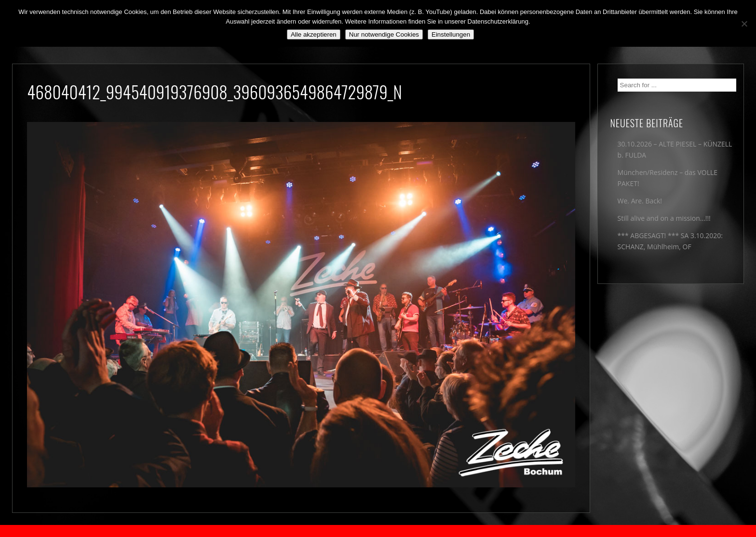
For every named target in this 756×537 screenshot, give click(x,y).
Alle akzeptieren (314, 34)
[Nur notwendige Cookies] (744, 24)
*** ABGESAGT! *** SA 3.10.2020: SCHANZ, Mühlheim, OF (670, 241)
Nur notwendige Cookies (384, 34)
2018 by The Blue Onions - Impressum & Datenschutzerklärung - (378, 531)
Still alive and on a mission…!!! (664, 218)
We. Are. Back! (640, 201)
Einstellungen (451, 34)
